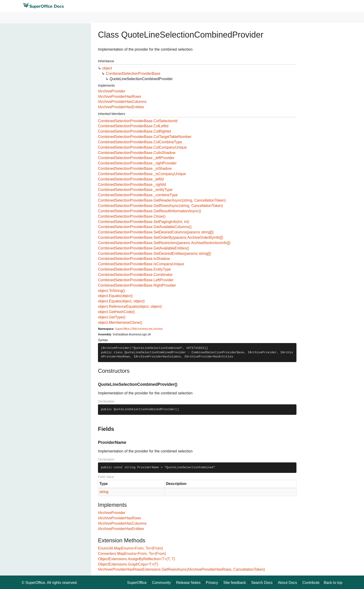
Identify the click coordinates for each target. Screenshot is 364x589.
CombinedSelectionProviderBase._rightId (132, 185)
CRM (134, 329)
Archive (158, 329)
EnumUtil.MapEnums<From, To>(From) (130, 548)
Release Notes (188, 583)
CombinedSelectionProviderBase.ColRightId (134, 131)
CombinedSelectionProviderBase (133, 74)
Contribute (311, 583)
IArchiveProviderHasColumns (122, 102)
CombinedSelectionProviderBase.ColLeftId (133, 126)
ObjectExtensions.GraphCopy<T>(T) (128, 564)
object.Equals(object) (115, 296)
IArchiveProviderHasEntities (121, 107)
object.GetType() (112, 317)
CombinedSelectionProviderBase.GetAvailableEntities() (144, 248)
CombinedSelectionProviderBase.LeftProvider (136, 280)
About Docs (288, 583)
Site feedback (235, 583)
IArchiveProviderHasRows (120, 97)
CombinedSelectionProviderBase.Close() (132, 216)
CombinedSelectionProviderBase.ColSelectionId (138, 121)
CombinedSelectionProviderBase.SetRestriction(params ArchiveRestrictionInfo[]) (164, 243)
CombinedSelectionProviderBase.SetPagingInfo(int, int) (144, 222)
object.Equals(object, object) (121, 301)
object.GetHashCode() (116, 312)
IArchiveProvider (112, 91)
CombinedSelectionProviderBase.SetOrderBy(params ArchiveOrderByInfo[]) (161, 237)
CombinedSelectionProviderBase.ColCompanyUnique (142, 147)
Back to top (333, 583)
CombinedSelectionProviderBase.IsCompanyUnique (141, 264)
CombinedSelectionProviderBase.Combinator (135, 275)
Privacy (212, 583)
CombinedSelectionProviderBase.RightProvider (137, 285)
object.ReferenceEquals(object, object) (130, 306)
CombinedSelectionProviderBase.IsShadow (134, 259)
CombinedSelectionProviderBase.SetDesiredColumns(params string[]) (156, 232)
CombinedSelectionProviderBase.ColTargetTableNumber (145, 137)
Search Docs (262, 583)
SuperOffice (122, 329)
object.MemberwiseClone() (120, 322)
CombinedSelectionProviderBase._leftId (131, 179)
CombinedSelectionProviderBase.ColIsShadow (137, 153)
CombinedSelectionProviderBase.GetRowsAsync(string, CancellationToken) (160, 206)
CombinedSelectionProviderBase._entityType (135, 190)
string (104, 492)
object (107, 68)
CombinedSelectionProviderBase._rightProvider (137, 163)
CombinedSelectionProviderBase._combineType (138, 195)
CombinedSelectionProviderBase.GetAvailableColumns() (145, 227)
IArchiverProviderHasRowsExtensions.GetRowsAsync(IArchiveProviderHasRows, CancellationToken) (181, 569)
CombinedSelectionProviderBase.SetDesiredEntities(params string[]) (154, 254)
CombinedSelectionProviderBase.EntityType (134, 269)
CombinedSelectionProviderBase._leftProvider (136, 158)
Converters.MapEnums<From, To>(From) (132, 554)
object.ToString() (112, 291)
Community (161, 583)
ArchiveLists (145, 329)
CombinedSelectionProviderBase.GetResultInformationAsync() (150, 211)
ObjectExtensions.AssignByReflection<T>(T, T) (136, 559)
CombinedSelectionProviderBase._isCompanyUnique (142, 174)
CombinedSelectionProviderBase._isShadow (135, 169)
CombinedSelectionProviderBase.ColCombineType (140, 142)
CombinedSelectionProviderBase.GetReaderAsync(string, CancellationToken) (162, 200)
